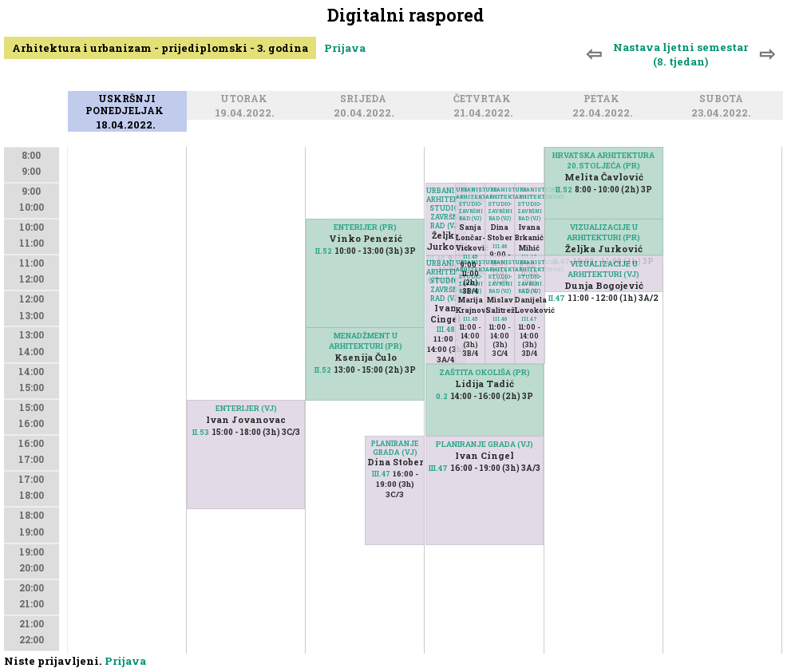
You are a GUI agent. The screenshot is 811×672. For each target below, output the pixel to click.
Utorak (246, 100)
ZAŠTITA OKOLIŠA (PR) (485, 372)
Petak (604, 100)
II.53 (201, 432)
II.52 (323, 370)
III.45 (470, 319)
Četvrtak (485, 100)
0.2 (442, 396)
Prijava (345, 48)
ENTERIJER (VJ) (246, 408)
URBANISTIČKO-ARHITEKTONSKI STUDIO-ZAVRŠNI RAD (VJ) (446, 208)
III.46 (500, 246)
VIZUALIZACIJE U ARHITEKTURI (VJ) (603, 269)
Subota (724, 100)
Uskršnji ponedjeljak (127, 106)
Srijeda (366, 100)
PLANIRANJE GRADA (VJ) (395, 448)
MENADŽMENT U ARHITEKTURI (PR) (366, 341)
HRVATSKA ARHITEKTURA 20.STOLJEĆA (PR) (603, 160)
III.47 (381, 474)
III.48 (446, 329)
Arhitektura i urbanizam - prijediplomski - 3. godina (160, 48)
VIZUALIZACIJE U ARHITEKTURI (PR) (603, 232)
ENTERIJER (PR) (365, 227)
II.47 (557, 298)
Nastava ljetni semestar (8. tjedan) (680, 54)
